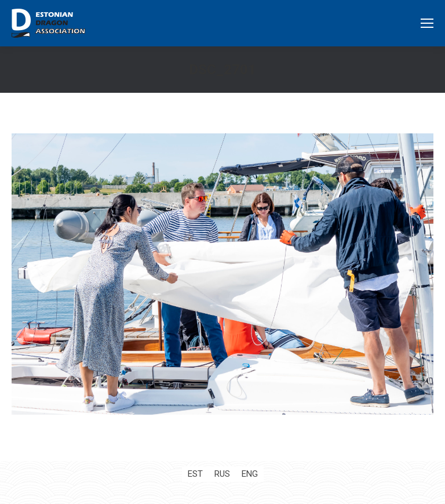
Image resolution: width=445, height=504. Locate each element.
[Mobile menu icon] (427, 23)
